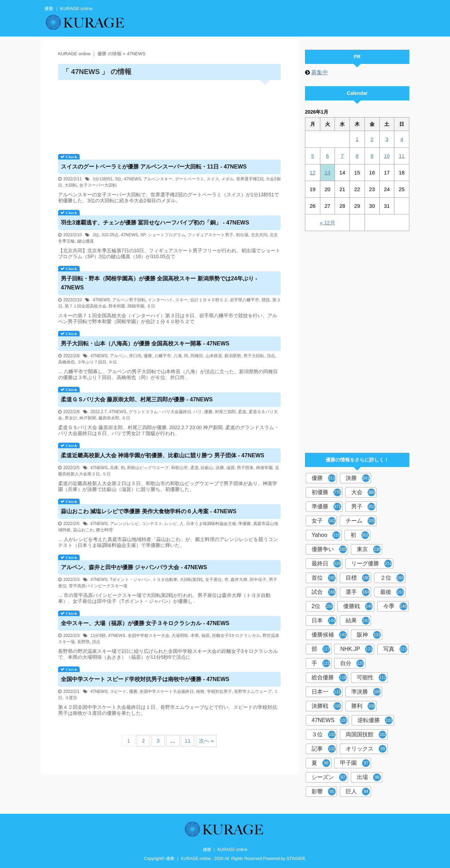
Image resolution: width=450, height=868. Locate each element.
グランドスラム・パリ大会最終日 (160, 412)
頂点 (271, 356)
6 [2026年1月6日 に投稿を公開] (327, 156)
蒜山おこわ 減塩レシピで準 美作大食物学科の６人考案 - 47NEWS (149, 511)
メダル (227, 179)
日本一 (326, 692)
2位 (96, 235)
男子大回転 (254, 356)
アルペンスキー (158, 179)
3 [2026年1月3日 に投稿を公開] (387, 139)
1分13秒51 (103, 179)
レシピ (171, 524)
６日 (126, 418)
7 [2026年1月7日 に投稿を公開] (342, 156)
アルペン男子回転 (129, 300)
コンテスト (152, 524)
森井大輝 (239, 580)
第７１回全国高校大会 (86, 306)
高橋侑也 (66, 362)
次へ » (206, 741)
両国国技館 (366, 735)
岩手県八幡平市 (244, 300)
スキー (182, 300)
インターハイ (160, 300)
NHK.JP (356, 649)
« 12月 (327, 223)
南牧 (200, 691)
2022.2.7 (99, 412)
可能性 (372, 678)
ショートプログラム (167, 235)
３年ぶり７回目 (92, 362)
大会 (363, 492)
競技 (266, 300)
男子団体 (245, 468)
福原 (206, 636)
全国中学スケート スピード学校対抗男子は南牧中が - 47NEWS (145, 679)
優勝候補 (329, 635)
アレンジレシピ (124, 524)
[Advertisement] (169, 114)
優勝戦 (358, 606)
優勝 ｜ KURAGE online (225, 850)
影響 (324, 792)
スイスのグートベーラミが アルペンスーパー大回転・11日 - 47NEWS (154, 167)
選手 (358, 592)
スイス (213, 179)
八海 (178, 356)
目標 (358, 578)
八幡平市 (163, 356)
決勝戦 (326, 706)
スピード (118, 691)
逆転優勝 (375, 720)
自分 (352, 663)
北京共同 (259, 235)
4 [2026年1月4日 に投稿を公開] (402, 139)
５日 (106, 474)
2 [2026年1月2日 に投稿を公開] (372, 139)
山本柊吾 (214, 356)
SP (143, 235)
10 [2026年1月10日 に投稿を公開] (387, 156)
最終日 (326, 564)
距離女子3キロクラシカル (236, 636)
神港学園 (264, 468)
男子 (363, 507)
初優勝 (326, 492)
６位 (113, 362)
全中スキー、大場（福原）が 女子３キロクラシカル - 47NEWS (145, 623)
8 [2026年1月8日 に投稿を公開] (357, 156)
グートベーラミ (190, 179)
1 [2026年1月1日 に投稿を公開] (357, 139)
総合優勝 (329, 678)
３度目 (71, 698)
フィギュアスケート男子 (210, 235)
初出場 (242, 235)
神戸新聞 (88, 418)
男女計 (71, 418)
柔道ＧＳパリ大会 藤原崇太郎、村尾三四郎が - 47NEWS (137, 399)
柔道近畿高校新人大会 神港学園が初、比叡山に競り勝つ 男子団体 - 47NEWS (163, 455)
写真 (395, 649)
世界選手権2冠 (250, 179)
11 (188, 741)
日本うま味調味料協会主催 (211, 524)
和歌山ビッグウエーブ (148, 468)
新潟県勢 (233, 356)
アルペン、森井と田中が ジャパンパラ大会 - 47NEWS (134, 567)
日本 (324, 621)
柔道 (242, 412)
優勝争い (329, 549)
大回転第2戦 (191, 580)
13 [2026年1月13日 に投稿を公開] (327, 173)
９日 (151, 306)
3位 (118, 179)
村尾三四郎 (225, 412)
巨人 (358, 792)
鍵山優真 (86, 241)
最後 (392, 592)
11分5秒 (98, 636)
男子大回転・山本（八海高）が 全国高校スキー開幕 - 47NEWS (145, 343)
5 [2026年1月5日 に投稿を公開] (313, 156)
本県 (195, 636)
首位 (324, 578)
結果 (358, 621)
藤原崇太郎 (109, 418)
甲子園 (355, 763)
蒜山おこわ (83, 530)
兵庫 (114, 468)
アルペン (118, 356)
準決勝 (366, 692)
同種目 (197, 356)
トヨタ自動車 (165, 580)
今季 (395, 606)
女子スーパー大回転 (98, 185)
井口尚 (135, 356)
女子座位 (214, 580)
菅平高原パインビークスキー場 (98, 586)
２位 (392, 578)
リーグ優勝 (372, 564)
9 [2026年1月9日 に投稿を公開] (372, 156)
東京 (369, 549)
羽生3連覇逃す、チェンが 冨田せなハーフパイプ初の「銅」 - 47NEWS (155, 223)
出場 (369, 777)
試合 (324, 592)
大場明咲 (180, 636)
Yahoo (326, 535)
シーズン (329, 777)
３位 (324, 735)
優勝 (148, 356)
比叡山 (207, 468)
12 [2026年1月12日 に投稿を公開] (313, 173)
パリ (198, 412)
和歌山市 (179, 468)
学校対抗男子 (219, 691)
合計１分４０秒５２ (209, 300)
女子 (324, 521)
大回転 (71, 185)
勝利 (363, 706)
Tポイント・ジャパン (130, 580)
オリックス (366, 749)
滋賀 (231, 468)
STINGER (296, 859)
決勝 (220, 468)
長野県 (83, 642)
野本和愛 (117, 306)
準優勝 (244, 524)
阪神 (369, 635)
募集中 (320, 72)
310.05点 (110, 235)
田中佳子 (258, 580)
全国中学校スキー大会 (148, 636)
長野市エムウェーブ (253, 691)
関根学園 (136, 306)
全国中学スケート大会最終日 (167, 691)
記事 (324, 749)
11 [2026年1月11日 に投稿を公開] (402, 156)
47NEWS (132, 179)
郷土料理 (104, 530)
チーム (360, 521)
